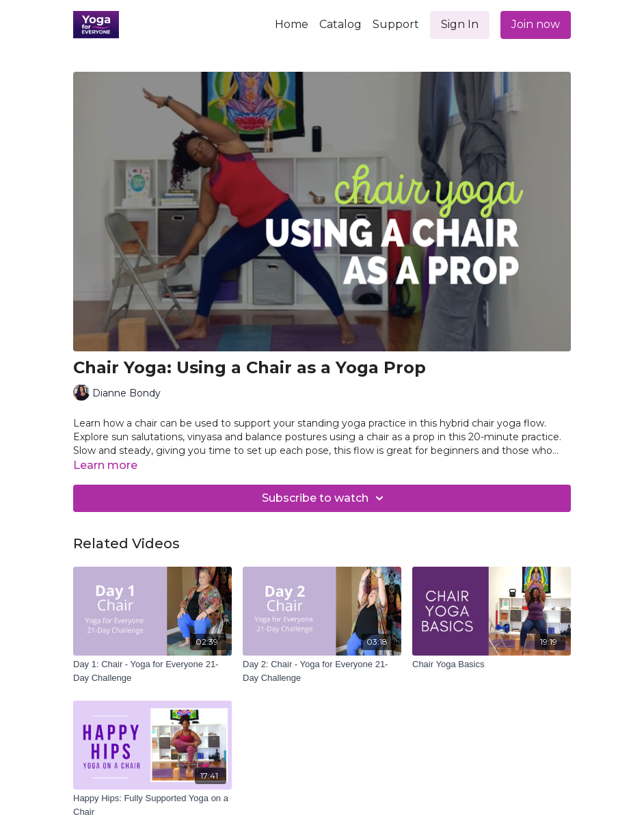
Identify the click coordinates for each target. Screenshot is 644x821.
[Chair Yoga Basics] (492, 664)
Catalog (340, 24)
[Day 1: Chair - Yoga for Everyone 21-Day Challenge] (152, 671)
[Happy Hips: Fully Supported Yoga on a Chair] (152, 805)
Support (396, 24)
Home (292, 24)
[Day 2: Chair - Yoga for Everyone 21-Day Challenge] (322, 671)
